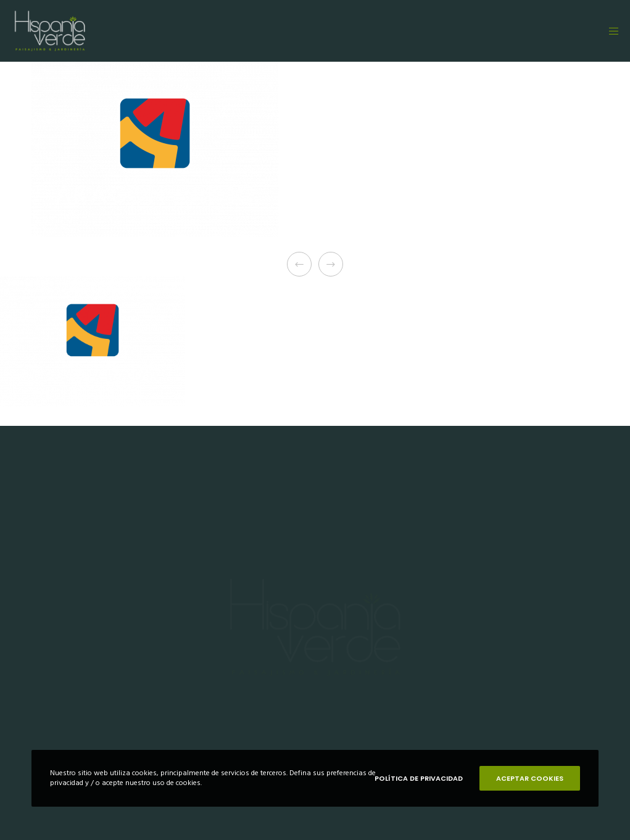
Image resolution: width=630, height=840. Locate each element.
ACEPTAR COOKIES (530, 778)
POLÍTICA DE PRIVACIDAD (419, 778)
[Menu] (610, 31)
